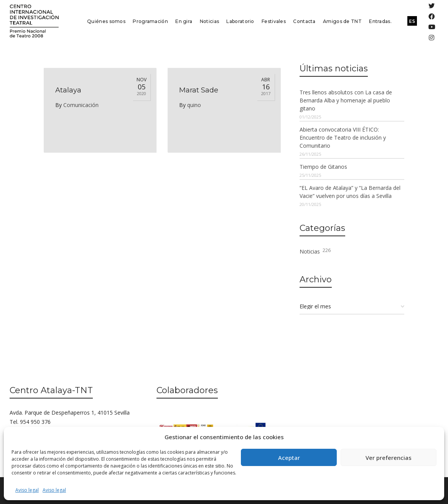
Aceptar (289, 458)
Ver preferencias (389, 458)
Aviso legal (27, 490)
